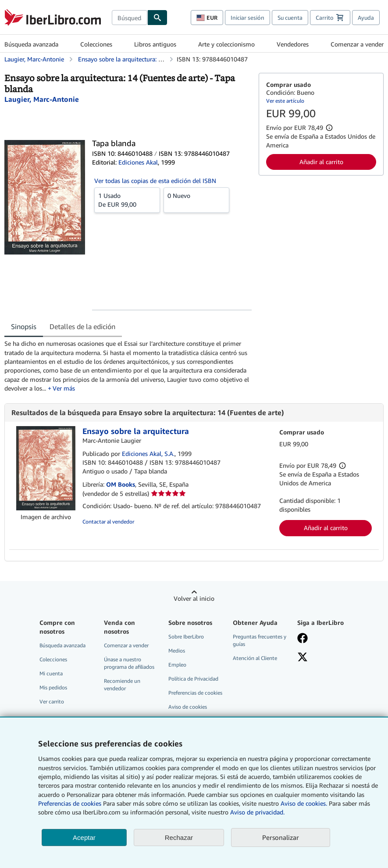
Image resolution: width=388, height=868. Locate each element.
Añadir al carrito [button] (321, 162)
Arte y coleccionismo (226, 44)
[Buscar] (157, 18)
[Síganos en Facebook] (325, 639)
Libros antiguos (155, 44)
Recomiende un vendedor (122, 685)
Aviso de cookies (188, 707)
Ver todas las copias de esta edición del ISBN (155, 181)
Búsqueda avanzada (31, 44)
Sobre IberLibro (186, 637)
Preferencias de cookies (70, 803)
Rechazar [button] (179, 838)
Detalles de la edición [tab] (82, 326)
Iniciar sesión (247, 18)
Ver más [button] (64, 388)
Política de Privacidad (193, 679)
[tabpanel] (128, 366)
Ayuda (366, 18)
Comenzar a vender (357, 44)
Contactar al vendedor (108, 522)
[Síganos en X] (325, 658)
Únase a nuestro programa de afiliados (129, 663)
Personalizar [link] (281, 837)
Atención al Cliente (255, 658)
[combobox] (130, 18)
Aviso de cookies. (304, 803)
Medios (177, 651)
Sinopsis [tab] (24, 326)
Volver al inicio (194, 598)
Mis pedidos (53, 687)
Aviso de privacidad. (257, 812)
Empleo (177, 665)
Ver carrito (52, 701)
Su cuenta (290, 18)
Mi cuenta (51, 673)
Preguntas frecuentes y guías (260, 640)
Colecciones (96, 44)
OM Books (121, 484)
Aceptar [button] (84, 838)
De (127, 200)
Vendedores (293, 44)
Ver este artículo (285, 101)
